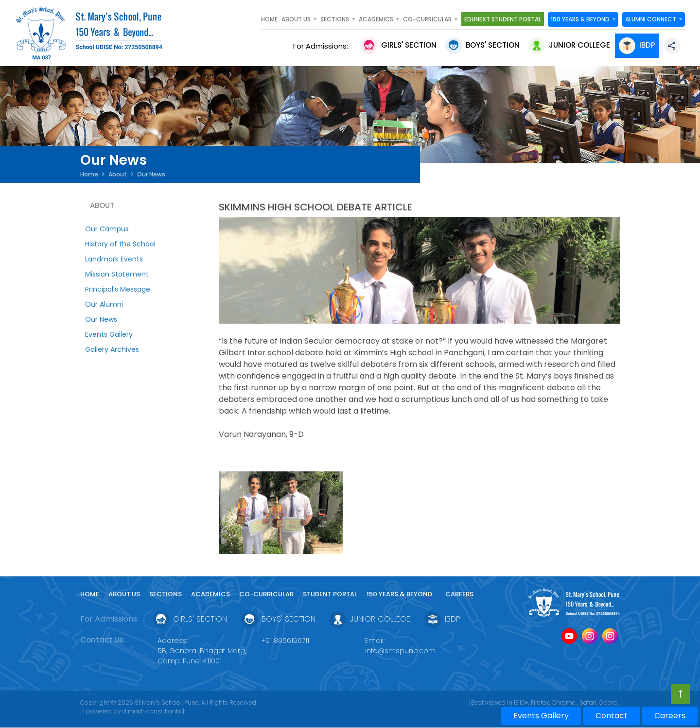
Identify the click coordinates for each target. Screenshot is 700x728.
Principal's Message (118, 289)
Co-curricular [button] (428, 19)
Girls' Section (399, 45)
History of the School (120, 244)
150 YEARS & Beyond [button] (581, 19)
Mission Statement (117, 274)
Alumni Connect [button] (651, 19)
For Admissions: (323, 46)
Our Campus (107, 229)
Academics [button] (377, 19)
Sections (166, 594)
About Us (124, 594)
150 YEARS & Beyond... (402, 594)
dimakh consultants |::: (155, 711)
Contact (612, 716)
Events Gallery (109, 334)
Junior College (569, 45)
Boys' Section (482, 45)
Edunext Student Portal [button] (503, 19)
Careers (459, 594)
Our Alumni (104, 304)
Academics (210, 594)
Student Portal (330, 594)
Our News (101, 319)
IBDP (637, 45)
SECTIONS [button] (335, 19)
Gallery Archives (112, 349)
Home (269, 19)
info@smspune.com (400, 651)
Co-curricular (266, 594)
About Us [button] (297, 19)
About (118, 174)
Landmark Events (114, 259)
